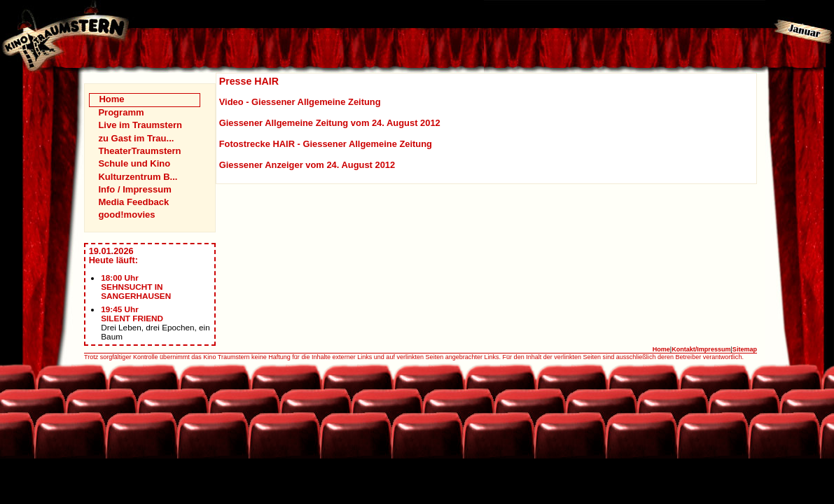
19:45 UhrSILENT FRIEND (132, 314)
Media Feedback (133, 202)
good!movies (126, 215)
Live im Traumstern (140, 125)
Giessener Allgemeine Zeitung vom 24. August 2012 (330, 123)
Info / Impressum (134, 189)
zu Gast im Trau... (136, 138)
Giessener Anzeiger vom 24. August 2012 (307, 165)
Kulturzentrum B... (138, 177)
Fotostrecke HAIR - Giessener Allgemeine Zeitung (326, 144)
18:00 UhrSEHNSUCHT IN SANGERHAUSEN (136, 287)
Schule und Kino (134, 163)
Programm (121, 112)
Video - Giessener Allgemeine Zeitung (300, 102)
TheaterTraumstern (139, 151)
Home (111, 99)
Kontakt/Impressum (701, 349)
